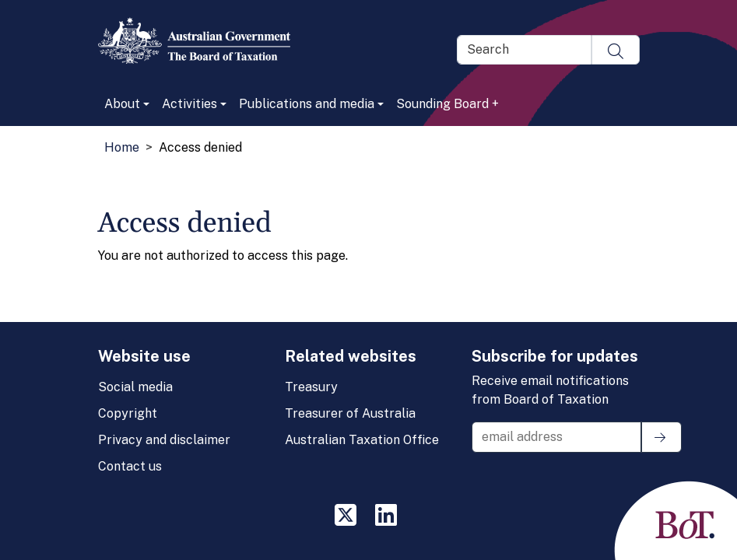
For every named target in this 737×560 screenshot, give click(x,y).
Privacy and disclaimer (164, 440)
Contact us (130, 466)
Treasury (311, 387)
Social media (135, 387)
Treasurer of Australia (350, 413)
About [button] (122, 104)
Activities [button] (190, 104)
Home (122, 147)
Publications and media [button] (307, 104)
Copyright (128, 413)
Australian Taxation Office (362, 440)
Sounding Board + (447, 104)
